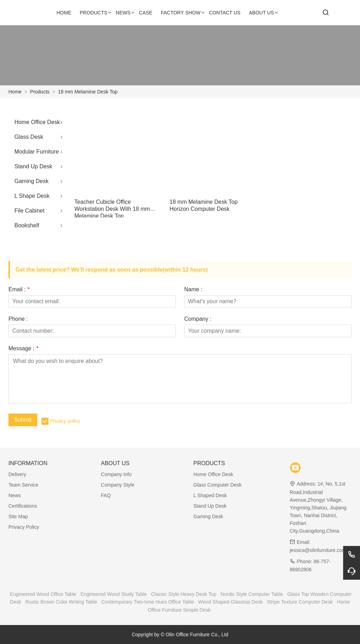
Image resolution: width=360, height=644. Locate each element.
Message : (23, 349)
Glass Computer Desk (217, 485)
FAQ (106, 495)
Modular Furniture (37, 152)
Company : (198, 319)
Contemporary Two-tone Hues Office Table (148, 602)
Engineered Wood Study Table (114, 594)
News (15, 495)
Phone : (18, 319)
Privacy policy (65, 421)
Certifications (23, 506)
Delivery (17, 474)
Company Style (118, 485)
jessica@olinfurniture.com (318, 550)
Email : (19, 290)
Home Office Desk (37, 122)
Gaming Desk (31, 181)
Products (40, 92)
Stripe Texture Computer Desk (300, 602)
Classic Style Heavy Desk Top (184, 594)
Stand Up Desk (33, 166)
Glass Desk (29, 137)
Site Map (18, 516)
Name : (193, 290)
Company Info (116, 474)
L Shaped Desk (210, 495)
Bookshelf (27, 225)
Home (15, 92)
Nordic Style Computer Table (252, 594)
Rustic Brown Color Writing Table (61, 602)
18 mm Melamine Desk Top (88, 92)
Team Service (23, 485)
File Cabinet (29, 211)
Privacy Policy (24, 527)
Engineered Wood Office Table (43, 594)
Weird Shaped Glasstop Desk (230, 602)
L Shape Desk (32, 196)
